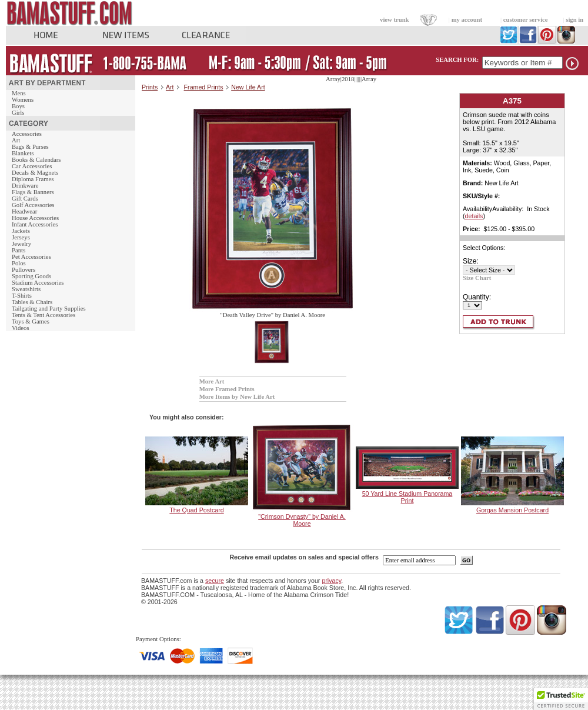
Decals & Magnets (35, 173)
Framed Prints (204, 87)
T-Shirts (22, 296)
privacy (331, 581)
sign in (574, 20)
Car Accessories (32, 166)
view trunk (394, 20)
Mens (19, 93)
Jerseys (21, 237)
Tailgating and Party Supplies (49, 309)
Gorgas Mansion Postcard (512, 510)
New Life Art (248, 87)
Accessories (27, 134)
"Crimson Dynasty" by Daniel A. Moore (302, 520)
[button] (561, 699)
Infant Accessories (35, 224)
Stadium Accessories (38, 283)
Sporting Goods (31, 276)
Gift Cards (25, 199)
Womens (23, 100)
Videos (21, 328)
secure (215, 581)
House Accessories (35, 218)
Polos (19, 263)
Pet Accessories (31, 257)
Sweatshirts (26, 289)
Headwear (24, 211)
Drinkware (25, 186)
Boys (18, 106)
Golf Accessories (33, 205)
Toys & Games (31, 321)
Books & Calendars (36, 160)
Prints (150, 87)
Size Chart (477, 278)
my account (467, 20)
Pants (19, 250)
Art (16, 140)
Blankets (23, 153)
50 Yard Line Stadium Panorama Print (407, 497)
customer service (526, 20)
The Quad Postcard (196, 510)
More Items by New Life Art (237, 397)
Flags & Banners (33, 192)
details (474, 216)
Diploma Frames (33, 179)
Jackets (21, 231)
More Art (212, 381)
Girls (18, 113)
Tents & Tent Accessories (44, 315)
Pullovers (24, 270)
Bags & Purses (30, 147)
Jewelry (21, 244)
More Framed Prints (227, 389)
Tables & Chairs (32, 302)
